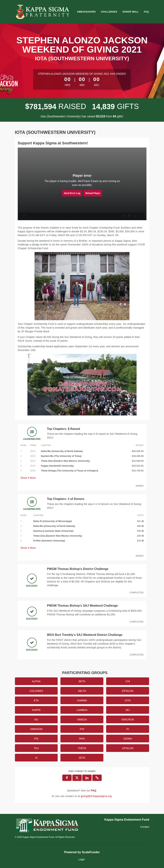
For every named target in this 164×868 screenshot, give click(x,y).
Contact (145, 827)
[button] (97, 778)
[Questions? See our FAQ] (94, 790)
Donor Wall (131, 12)
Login (82, 859)
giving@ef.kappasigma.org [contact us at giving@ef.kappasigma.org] (96, 796)
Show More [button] (28, 478)
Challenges (109, 12)
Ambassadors (86, 12)
